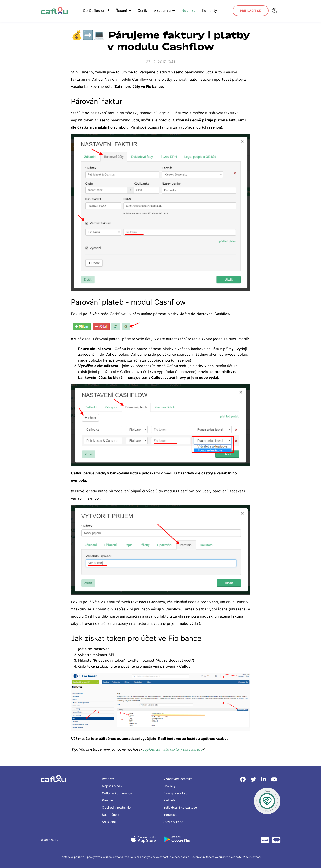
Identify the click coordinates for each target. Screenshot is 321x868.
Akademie (163, 11)
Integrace (170, 815)
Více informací (252, 857)
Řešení (122, 11)
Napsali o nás (112, 786)
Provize (107, 800)
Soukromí (109, 822)
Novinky (187, 11)
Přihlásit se (251, 11)
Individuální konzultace (180, 807)
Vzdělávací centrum (178, 779)
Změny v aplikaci (176, 793)
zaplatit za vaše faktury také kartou (172, 749)
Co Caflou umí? (95, 11)
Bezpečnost (111, 815)
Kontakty (209, 11)
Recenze (108, 779)
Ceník (141, 11)
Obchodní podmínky (117, 807)
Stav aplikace (173, 822)
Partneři (169, 800)
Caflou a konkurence (117, 793)
